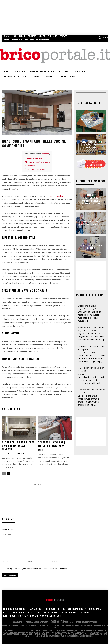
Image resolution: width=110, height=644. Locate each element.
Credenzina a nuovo (87, 306)
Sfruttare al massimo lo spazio (37, 162)
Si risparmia (29, 166)
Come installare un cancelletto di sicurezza (91, 144)
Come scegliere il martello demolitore (91, 223)
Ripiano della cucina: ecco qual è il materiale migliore (18, 446)
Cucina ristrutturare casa (13, 453)
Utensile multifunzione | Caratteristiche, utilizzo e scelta (91, 199)
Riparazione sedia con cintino (91, 390)
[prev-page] (4, 474)
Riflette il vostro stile (33, 159)
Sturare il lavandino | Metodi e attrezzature (52, 444)
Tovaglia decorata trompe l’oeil (91, 121)
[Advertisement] (52, 500)
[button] (103, 38)
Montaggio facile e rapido (35, 169)
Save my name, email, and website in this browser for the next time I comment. (37, 569)
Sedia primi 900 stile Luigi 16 (91, 327)
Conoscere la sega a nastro (91, 247)
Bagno (41, 450)
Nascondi (46, 154)
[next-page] (8, 474)
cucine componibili (55, 196)
